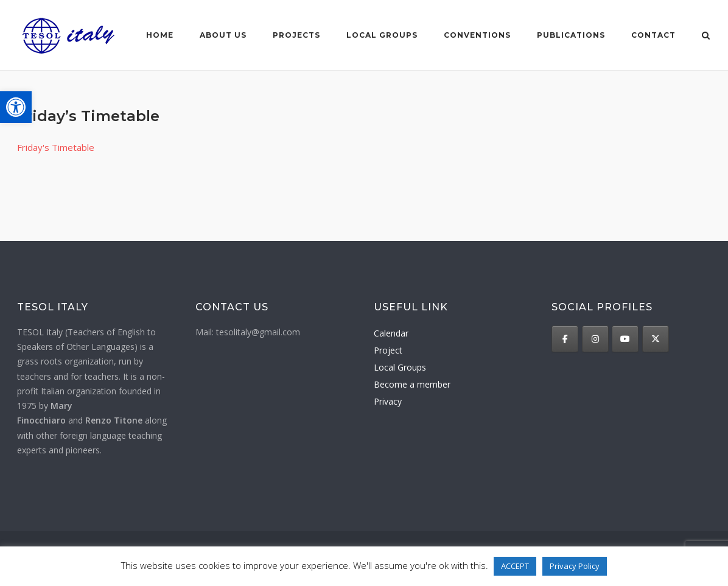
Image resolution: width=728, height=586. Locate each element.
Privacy (388, 401)
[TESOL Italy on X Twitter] (656, 339)
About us (223, 35)
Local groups (382, 35)
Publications (571, 35)
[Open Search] (706, 37)
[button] (16, 107)
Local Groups (400, 367)
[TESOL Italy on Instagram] (595, 339)
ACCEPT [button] (515, 566)
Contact (653, 35)
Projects (296, 35)
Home (160, 35)
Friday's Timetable (56, 147)
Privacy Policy (575, 566)
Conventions (477, 35)
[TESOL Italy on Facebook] (565, 339)
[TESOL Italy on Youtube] (625, 339)
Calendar (391, 333)
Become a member (412, 384)
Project (388, 350)
